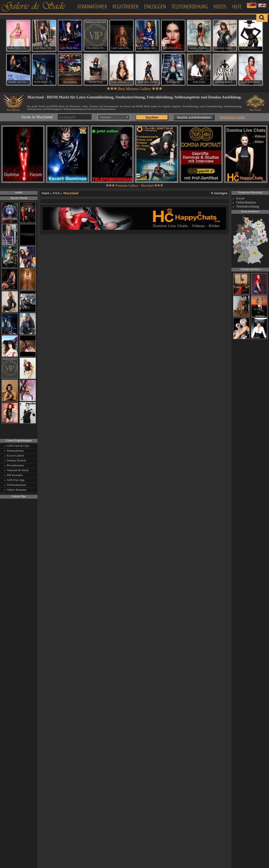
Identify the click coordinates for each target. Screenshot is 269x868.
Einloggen (155, 6)
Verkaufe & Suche (18, 470)
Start (45, 193)
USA (56, 193)
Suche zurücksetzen (194, 117)
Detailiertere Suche (232, 117)
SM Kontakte (15, 475)
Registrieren (126, 6)
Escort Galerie (15, 455)
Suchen (152, 117)
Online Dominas (17, 490)
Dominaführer (92, 6)
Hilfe (237, 6)
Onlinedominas (246, 202)
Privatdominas (15, 465)
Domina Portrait (16, 460)
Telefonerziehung (190, 6)
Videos (220, 6)
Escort (240, 198)
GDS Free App (16, 480)
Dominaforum (15, 451)
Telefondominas (16, 485)
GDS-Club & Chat (18, 446)
